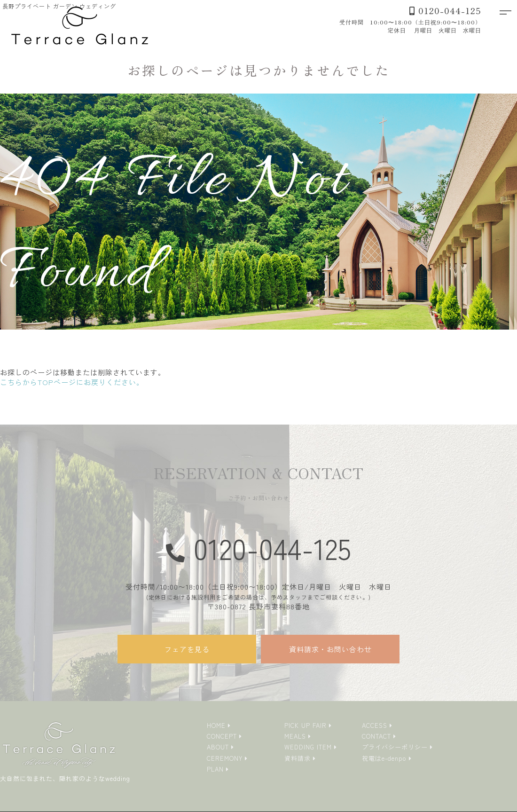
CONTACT (376, 736)
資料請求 (298, 758)
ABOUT (218, 747)
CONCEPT (222, 736)
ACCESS (375, 725)
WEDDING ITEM (308, 747)
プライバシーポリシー (395, 747)
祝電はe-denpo (384, 758)
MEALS (295, 736)
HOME (216, 725)
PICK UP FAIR (305, 725)
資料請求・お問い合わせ (330, 649)
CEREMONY (225, 758)
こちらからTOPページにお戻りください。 (72, 382)
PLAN (215, 769)
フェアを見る (187, 649)
